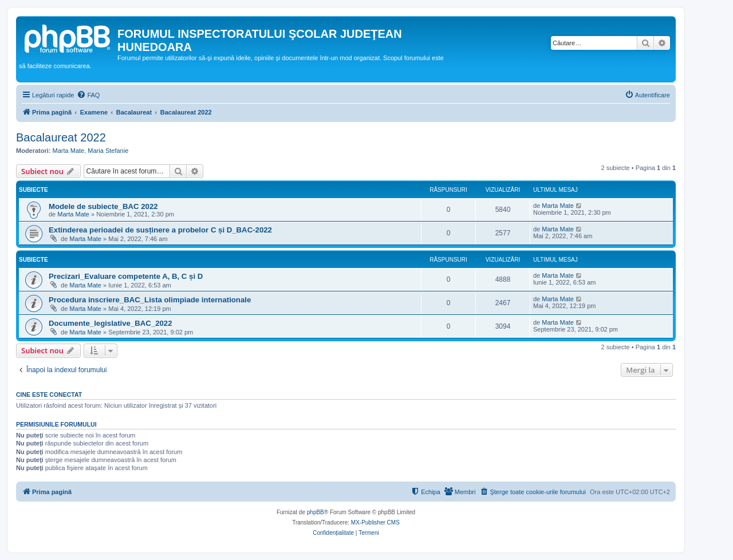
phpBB (316, 512)
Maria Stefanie (108, 151)
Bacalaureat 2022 (61, 137)
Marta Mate (69, 151)
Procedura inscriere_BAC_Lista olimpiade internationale (150, 300)
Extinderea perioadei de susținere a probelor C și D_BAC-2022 (160, 230)
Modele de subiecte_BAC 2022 (103, 206)
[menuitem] (88, 95)
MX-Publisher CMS (375, 522)
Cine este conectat (49, 395)
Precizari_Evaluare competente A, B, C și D (126, 276)
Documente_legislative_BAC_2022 (111, 323)
